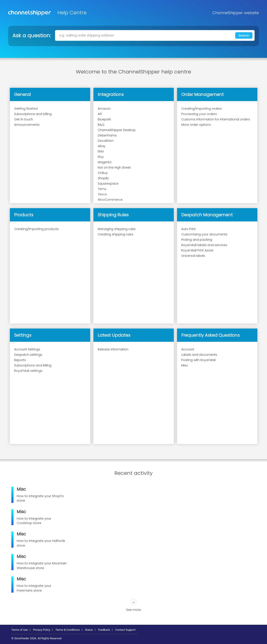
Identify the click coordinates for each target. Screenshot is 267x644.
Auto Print (188, 229)
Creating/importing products (36, 229)
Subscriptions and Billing (33, 365)
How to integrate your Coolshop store (34, 521)
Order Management (202, 94)
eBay (102, 146)
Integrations (111, 94)
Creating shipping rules (115, 234)
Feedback (104, 630)
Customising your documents (204, 234)
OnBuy (103, 173)
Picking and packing (197, 240)
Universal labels (193, 256)
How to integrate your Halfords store (41, 543)
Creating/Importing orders (202, 109)
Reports (20, 360)
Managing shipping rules (117, 229)
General (22, 94)
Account (188, 349)
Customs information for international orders (216, 119)
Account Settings (27, 349)
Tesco (102, 194)
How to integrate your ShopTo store (40, 498)
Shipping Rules (113, 215)
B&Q (101, 125)
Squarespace (108, 184)
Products (24, 215)
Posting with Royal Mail (198, 360)
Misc (185, 365)
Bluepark (104, 119)
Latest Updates (114, 335)
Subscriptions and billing (33, 114)
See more (134, 610)
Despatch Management (207, 215)
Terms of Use (20, 630)
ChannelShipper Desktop (117, 130)
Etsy (101, 157)
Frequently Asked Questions (210, 335)
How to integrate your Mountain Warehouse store (42, 565)
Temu (102, 189)
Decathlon (106, 141)
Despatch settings (28, 355)
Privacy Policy (42, 630)
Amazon (104, 109)
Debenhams (107, 135)
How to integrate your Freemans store (34, 588)
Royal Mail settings (28, 371)
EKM (101, 151)
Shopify (103, 178)
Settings (23, 335)
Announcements (27, 125)
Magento (105, 162)
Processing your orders (199, 114)
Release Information (113, 349)
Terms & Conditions (67, 630)
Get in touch (24, 119)
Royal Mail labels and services (204, 245)
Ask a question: (32, 35)
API (100, 114)
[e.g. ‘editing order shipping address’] (155, 35)
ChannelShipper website (236, 13)
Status (89, 630)
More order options (196, 125)
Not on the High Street (114, 167)
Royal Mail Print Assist (197, 250)
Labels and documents (199, 355)
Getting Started (26, 109)
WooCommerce (110, 200)
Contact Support (125, 630)
